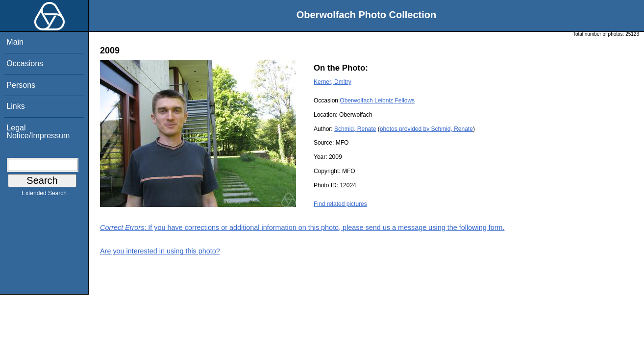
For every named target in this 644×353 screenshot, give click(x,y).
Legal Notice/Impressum (38, 132)
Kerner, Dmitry (333, 82)
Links (15, 106)
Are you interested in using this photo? (160, 251)
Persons (21, 85)
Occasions (25, 63)
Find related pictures (340, 204)
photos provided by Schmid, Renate (426, 129)
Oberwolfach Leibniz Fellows (377, 101)
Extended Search (44, 195)
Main (15, 42)
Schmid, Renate (355, 129)
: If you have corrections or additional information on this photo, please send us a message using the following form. (302, 227)
